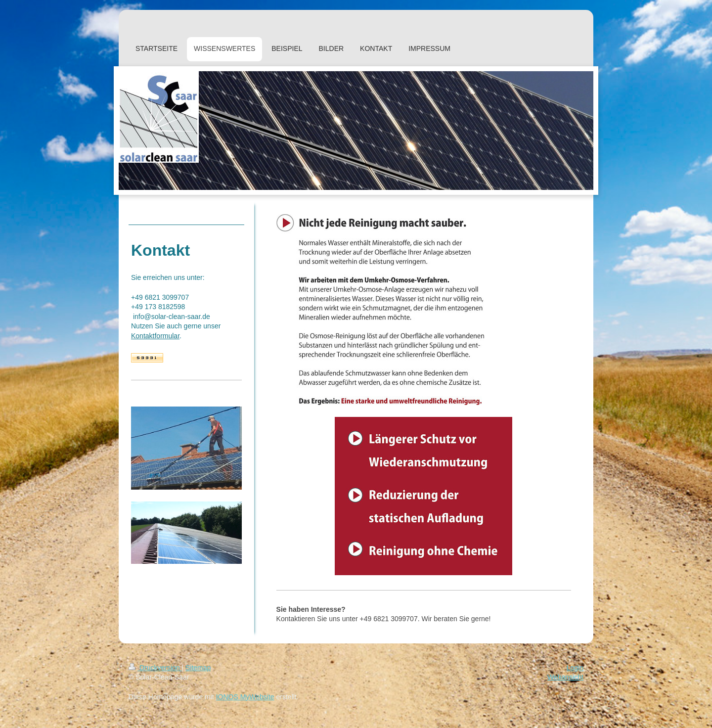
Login (575, 668)
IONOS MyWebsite (245, 697)
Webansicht (565, 677)
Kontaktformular (155, 336)
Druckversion (155, 668)
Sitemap (198, 668)
